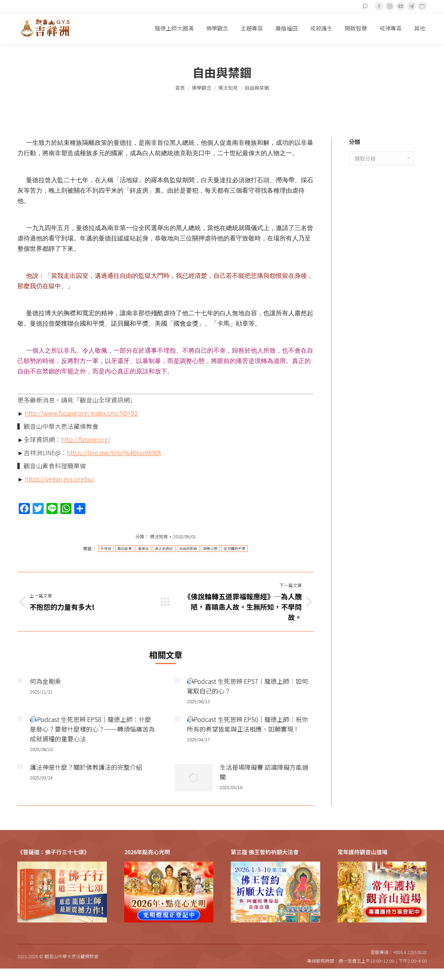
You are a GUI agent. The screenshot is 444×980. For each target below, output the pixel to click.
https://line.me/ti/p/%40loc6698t (114, 452)
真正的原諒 (164, 549)
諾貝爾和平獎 (234, 549)
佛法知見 (159, 536)
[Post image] (20, 681)
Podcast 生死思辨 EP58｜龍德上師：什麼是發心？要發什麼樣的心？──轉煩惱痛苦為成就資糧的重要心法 (92, 729)
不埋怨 (106, 549)
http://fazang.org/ (86, 439)
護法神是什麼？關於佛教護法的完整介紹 (86, 767)
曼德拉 (143, 549)
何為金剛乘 (45, 681)
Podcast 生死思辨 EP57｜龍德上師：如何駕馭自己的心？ (248, 686)
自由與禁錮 (188, 549)
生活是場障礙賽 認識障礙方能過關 (264, 772)
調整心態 (210, 549)
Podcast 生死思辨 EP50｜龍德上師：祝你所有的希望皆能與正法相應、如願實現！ (248, 724)
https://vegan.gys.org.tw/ (59, 479)
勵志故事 (125, 549)
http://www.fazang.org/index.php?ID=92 (81, 413)
